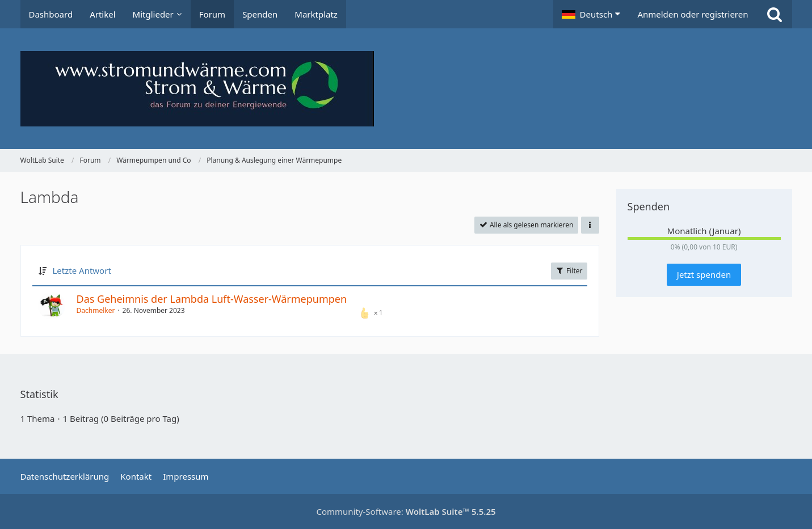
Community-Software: (406, 511)
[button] (591, 14)
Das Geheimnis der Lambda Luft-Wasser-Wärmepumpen (212, 299)
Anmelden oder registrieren (693, 14)
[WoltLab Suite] (406, 89)
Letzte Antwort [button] (82, 270)
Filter (569, 271)
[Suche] (775, 14)
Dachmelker (96, 310)
